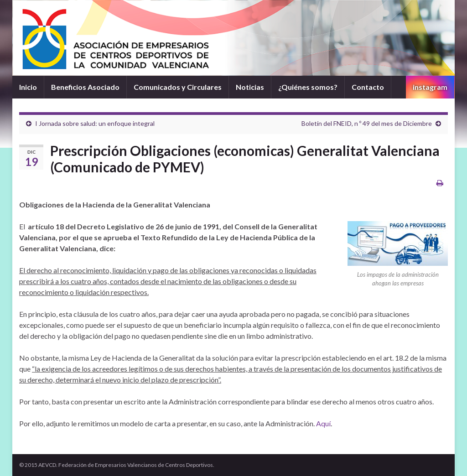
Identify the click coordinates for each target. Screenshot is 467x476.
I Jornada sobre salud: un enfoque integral (95, 123)
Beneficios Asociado (85, 87)
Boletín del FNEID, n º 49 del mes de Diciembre (367, 123)
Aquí (323, 423)
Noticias (250, 87)
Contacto (368, 87)
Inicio (28, 87)
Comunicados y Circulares (178, 87)
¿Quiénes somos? (308, 87)
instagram (430, 87)
